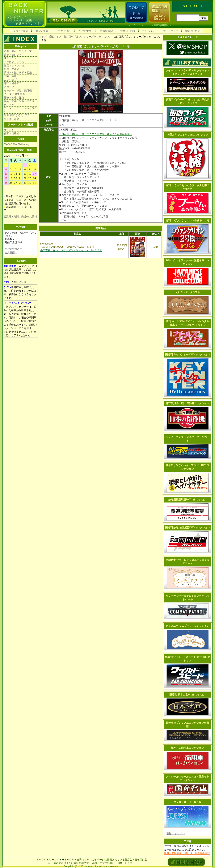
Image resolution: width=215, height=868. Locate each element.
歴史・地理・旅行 (14, 98)
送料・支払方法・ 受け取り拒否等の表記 (187, 853)
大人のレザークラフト (187, 292)
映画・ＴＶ (10, 58)
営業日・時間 (128, 31)
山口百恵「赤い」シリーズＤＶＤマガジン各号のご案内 (90, 134)
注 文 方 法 (64, 31)
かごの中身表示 (13, 249)
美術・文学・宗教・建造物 (19, 101)
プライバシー (149, 31)
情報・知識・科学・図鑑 (18, 73)
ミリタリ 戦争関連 (14, 94)
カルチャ (9, 105)
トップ (43, 37)
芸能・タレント (13, 55)
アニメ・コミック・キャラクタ (20, 110)
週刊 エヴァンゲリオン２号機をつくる (187, 221)
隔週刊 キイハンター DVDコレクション (187, 355)
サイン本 (9, 130)
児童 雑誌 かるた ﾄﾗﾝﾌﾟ (17, 115)
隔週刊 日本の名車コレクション (187, 695)
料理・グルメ (12, 69)
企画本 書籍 (12, 119)
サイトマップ (171, 31)
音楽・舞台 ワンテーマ (18, 51)
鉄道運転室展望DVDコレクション (187, 500)
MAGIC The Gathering (16, 144)
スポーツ (9, 87)
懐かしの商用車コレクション (187, 748)
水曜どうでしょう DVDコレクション (188, 135)
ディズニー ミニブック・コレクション (187, 626)
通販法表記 (106, 31)
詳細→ (31, 150)
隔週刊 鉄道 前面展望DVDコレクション (187, 528)
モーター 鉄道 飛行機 (18, 90)
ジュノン (178, 833)
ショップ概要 (21, 31)
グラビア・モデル (14, 62)
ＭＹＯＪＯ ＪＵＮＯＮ (187, 802)
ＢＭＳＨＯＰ (67, 860)
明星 (169, 833)
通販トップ (55, 37)
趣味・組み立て (13, 83)
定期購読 (127, 134)
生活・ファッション (15, 65)
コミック (136, 25)
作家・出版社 (12, 133)
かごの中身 (85, 31)
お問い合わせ (192, 31)
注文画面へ (11, 253)
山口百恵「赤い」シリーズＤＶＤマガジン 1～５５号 (71, 250)
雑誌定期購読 (161, 25)
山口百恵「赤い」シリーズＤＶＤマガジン (87, 37)
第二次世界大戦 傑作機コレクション (187, 403)
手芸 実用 (10, 76)
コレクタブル (12, 80)
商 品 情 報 (42, 31)
